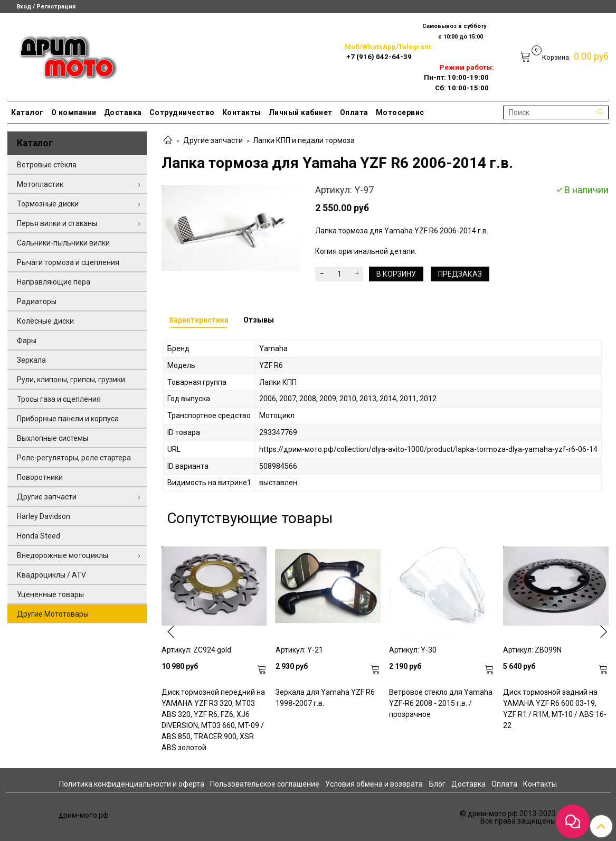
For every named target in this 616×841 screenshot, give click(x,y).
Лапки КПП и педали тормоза (304, 140)
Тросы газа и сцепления (59, 399)
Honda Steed (39, 536)
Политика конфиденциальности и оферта (132, 784)
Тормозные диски (48, 204)
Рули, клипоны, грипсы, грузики (71, 380)
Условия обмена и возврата (374, 784)
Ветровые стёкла (47, 165)
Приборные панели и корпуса (68, 419)
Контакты (242, 112)
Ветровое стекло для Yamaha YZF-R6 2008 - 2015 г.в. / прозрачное (441, 703)
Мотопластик (40, 184)
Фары (27, 341)
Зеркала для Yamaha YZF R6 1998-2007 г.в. (325, 698)
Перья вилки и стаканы (57, 223)
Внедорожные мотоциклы (63, 555)
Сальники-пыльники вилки (63, 243)
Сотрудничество (182, 112)
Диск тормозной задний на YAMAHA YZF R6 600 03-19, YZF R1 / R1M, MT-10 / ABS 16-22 (555, 709)
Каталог (27, 112)
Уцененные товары (50, 594)
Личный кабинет (301, 112)
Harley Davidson (44, 516)
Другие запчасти (213, 140)
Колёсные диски (45, 321)
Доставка (123, 112)
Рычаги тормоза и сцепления (68, 262)
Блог (437, 784)
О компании (74, 112)
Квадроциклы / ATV (51, 575)
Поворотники (40, 477)
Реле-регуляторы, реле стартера (74, 458)
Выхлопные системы (53, 438)
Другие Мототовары (53, 614)
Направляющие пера (54, 282)
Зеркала (31, 360)
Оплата (354, 112)
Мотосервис (400, 112)
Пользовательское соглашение (265, 784)
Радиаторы (37, 301)
